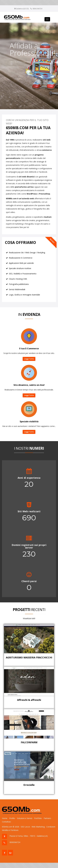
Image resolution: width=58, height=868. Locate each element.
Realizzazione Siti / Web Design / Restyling (27, 253)
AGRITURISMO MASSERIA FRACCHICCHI (29, 657)
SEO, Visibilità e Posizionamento (23, 274)
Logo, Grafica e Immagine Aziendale (24, 295)
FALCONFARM (29, 742)
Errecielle (29, 785)
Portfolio (38, 818)
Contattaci (6, 822)
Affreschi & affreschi (29, 700)
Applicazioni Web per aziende (21, 263)
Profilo (12, 818)
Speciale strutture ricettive (20, 268)
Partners (47, 818)
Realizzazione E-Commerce (21, 258)
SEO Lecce (25, 827)
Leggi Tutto (29, 359)
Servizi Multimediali (17, 289)
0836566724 (15, 842)
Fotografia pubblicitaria (19, 284)
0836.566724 (37, 9)
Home (5, 818)
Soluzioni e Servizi (25, 818)
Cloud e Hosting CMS (18, 279)
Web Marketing (38, 827)
